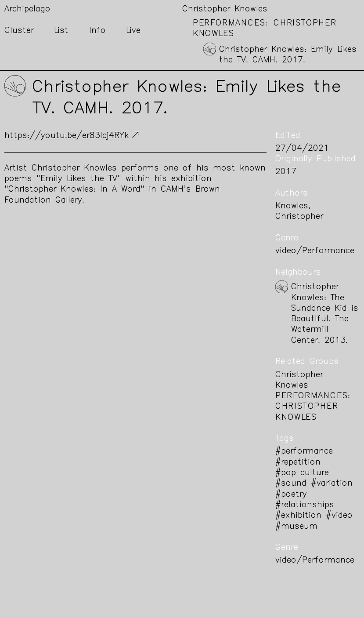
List (61, 31)
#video (339, 516)
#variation (332, 484)
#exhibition (298, 516)
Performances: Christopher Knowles (313, 407)
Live (133, 31)
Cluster (19, 31)
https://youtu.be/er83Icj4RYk (67, 136)
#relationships (305, 505)
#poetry (291, 495)
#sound (291, 484)
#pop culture (302, 473)
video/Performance (315, 251)
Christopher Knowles (225, 9)
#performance (304, 452)
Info (97, 31)
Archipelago (27, 9)
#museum (296, 527)
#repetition (298, 463)
